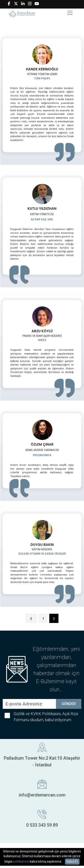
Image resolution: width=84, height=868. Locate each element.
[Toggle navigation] (70, 13)
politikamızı (21, 861)
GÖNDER (69, 704)
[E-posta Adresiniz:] (29, 704)
